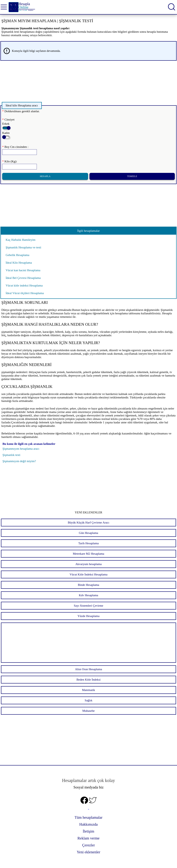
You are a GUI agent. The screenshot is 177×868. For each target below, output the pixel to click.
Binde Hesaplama (88, 585)
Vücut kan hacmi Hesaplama (23, 270)
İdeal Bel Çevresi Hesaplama (23, 278)
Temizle (132, 176)
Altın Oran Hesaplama (88, 669)
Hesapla (45, 176)
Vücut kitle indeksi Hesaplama (24, 286)
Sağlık (88, 700)
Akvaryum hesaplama (88, 564)
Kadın (6, 135)
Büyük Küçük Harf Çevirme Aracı (88, 523)
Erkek (6, 126)
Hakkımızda (89, 824)
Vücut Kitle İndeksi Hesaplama (88, 574)
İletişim (88, 831)
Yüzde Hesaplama (89, 616)
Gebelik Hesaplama (17, 255)
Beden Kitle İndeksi (88, 680)
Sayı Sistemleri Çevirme (89, 606)
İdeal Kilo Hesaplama (19, 263)
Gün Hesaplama (88, 533)
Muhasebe (88, 711)
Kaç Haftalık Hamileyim (21, 240)
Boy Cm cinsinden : (15, 147)
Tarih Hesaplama (88, 543)
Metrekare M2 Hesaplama (88, 554)
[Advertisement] (83, 82)
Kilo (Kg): (10, 161)
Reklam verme (88, 838)
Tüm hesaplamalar (88, 817)
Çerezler (88, 845)
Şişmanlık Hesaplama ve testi (23, 247)
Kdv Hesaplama (88, 595)
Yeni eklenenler (88, 852)
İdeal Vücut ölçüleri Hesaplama (25, 293)
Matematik (88, 690)
